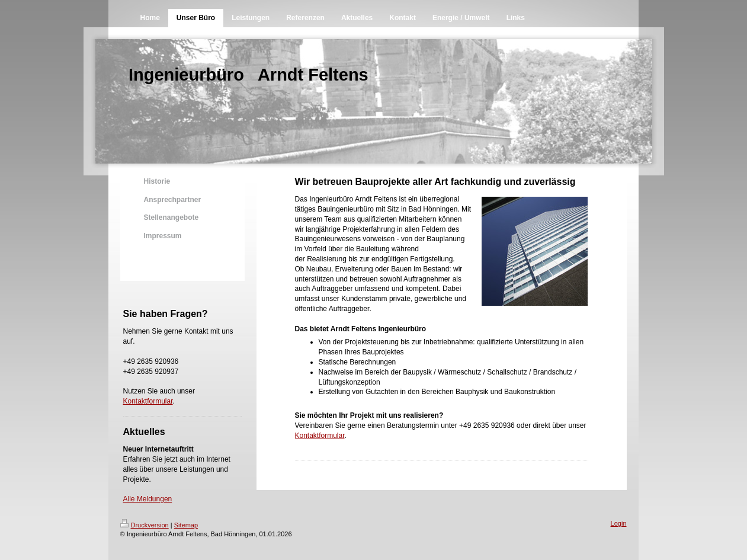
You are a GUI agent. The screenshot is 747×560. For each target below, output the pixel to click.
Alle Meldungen (148, 499)
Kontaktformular (148, 401)
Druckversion (145, 525)
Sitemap (186, 525)
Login (619, 523)
